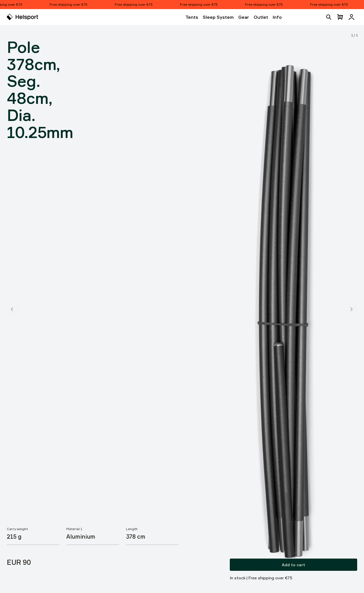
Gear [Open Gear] (244, 17)
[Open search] (329, 17)
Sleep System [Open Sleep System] (218, 17)
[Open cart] (340, 17)
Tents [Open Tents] (192, 17)
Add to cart (293, 565)
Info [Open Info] (277, 17)
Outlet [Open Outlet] (261, 17)
